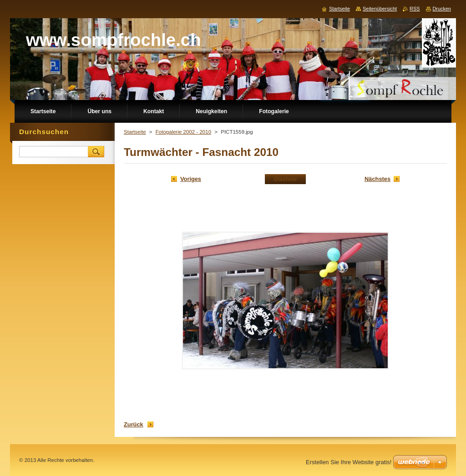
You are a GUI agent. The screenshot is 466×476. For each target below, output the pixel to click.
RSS (415, 9)
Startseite (135, 132)
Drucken (442, 9)
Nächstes (377, 179)
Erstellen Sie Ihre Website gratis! (349, 462)
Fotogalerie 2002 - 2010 (183, 132)
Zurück (134, 424)
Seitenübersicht (380, 9)
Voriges (191, 179)
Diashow (285, 179)
